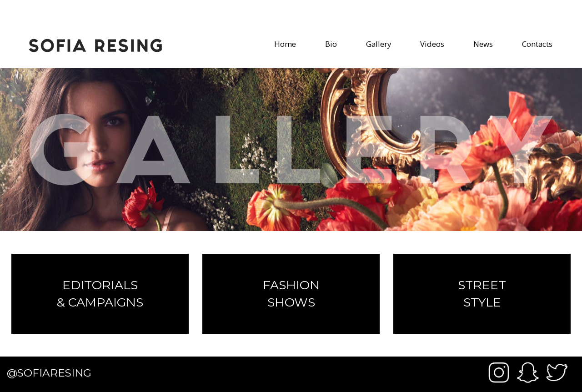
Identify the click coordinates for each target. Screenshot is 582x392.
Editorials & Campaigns (100, 294)
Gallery (379, 44)
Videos (432, 44)
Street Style (482, 294)
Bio (331, 44)
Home (285, 44)
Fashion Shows (291, 294)
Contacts (537, 44)
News (483, 44)
